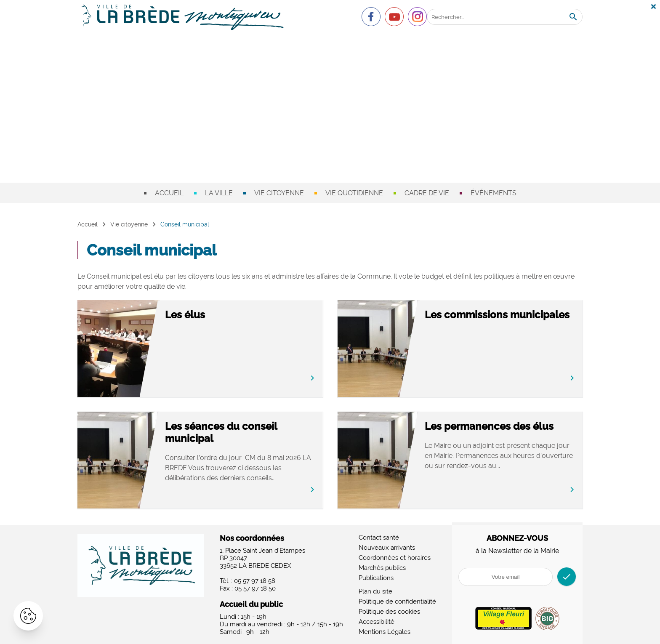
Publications (376, 578)
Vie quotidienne (354, 193)
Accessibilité (377, 622)
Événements (494, 193)
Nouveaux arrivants (387, 548)
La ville (219, 193)
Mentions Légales (385, 632)
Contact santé (379, 538)
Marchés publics (382, 568)
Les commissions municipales (497, 315)
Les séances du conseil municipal (221, 432)
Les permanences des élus (489, 426)
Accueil (169, 193)
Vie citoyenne (279, 193)
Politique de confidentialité (397, 601)
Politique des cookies (389, 612)
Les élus (185, 315)
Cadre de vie (427, 193)
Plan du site (375, 591)
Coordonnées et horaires (395, 558)
